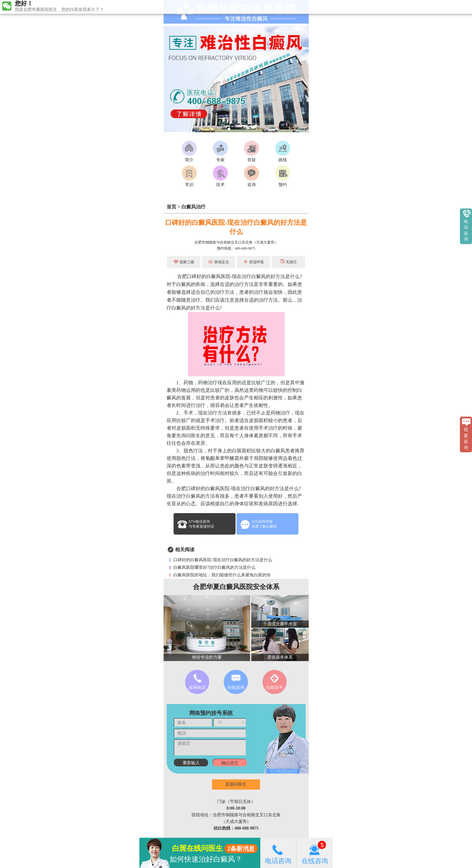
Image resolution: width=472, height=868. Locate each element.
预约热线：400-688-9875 (236, 248)
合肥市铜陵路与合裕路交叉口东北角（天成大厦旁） (236, 242)
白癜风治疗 (194, 207)
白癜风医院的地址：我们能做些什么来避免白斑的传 (222, 575)
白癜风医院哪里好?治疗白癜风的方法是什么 (214, 567)
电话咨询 (278, 853)
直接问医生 (236, 784)
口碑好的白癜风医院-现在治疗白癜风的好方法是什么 (222, 560)
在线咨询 (315, 853)
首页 (171, 207)
